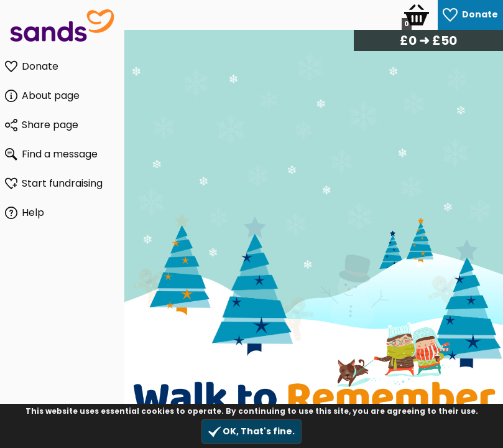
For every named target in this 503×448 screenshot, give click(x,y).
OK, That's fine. (251, 432)
